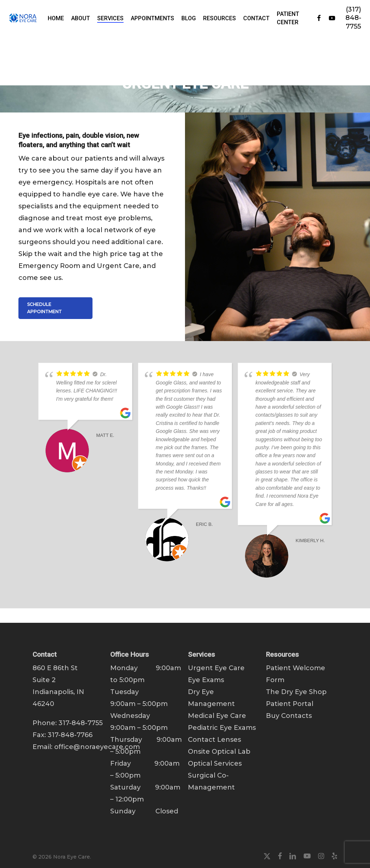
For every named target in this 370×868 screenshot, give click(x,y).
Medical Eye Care (217, 716)
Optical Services (215, 763)
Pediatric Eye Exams (222, 728)
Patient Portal (290, 704)
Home (43, 44)
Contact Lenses (214, 740)
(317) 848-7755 (357, 18)
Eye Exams (206, 680)
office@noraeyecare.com (97, 747)
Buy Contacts (289, 716)
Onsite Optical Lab (219, 752)
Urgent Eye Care (216, 668)
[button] (55, 308)
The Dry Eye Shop (296, 692)
